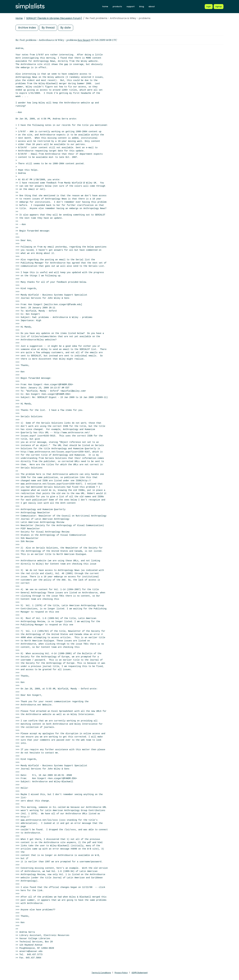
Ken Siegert (84, 40)
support (131, 6)
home (105, 6)
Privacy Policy (121, 973)
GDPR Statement (140, 973)
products (117, 6)
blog (142, 6)
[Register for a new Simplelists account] (219, 7)
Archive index (27, 28)
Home (19, 18)
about (152, 6)
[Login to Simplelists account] (209, 7)
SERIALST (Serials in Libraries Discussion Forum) (54, 18)
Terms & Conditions (101, 973)
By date (67, 28)
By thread (49, 28)
